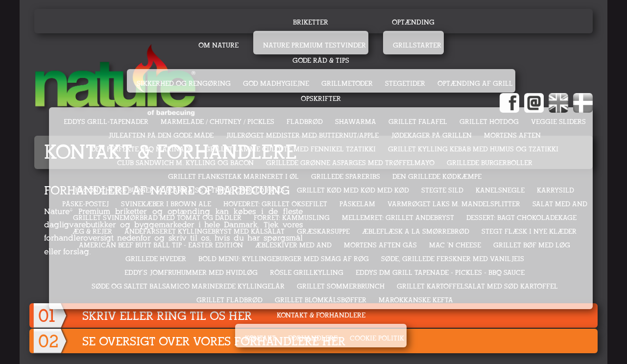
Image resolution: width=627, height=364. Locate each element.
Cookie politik (377, 338)
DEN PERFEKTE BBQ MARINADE (142, 149)
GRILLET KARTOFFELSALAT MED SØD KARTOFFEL (477, 286)
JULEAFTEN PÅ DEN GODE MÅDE (161, 135)
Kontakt (260, 338)
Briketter (311, 22)
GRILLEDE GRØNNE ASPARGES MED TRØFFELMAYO (350, 163)
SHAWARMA (356, 122)
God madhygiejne (276, 84)
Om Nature (218, 45)
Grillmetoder (347, 84)
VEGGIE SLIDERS (558, 122)
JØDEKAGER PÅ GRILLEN (431, 135)
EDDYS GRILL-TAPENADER (106, 122)
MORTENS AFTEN (512, 135)
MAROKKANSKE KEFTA (416, 300)
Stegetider (405, 84)
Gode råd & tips (321, 61)
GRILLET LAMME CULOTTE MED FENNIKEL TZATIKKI (290, 149)
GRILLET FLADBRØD (229, 300)
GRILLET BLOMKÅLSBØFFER (321, 300)
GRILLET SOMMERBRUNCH (341, 286)
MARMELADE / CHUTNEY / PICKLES (217, 122)
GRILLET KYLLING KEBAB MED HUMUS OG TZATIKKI (473, 149)
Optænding (413, 22)
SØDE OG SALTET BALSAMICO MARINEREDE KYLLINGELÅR (188, 286)
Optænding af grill (475, 84)
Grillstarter (417, 45)
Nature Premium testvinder (314, 45)
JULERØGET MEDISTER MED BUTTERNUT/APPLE (302, 135)
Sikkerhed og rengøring (184, 84)
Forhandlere (313, 338)
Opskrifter (321, 99)
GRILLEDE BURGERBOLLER (490, 163)
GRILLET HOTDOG (489, 122)
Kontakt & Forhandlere (321, 315)
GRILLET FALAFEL (418, 122)
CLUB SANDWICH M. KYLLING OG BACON (185, 163)
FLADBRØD (305, 122)
